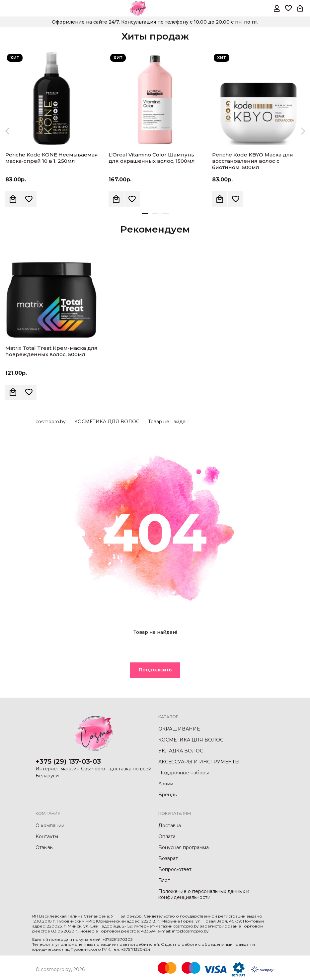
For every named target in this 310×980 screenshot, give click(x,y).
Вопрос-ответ (175, 869)
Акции (166, 784)
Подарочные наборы (184, 773)
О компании (50, 826)
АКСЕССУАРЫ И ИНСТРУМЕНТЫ (199, 762)
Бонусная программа (184, 847)
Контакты (47, 836)
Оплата (167, 836)
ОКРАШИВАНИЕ (179, 729)
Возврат (168, 858)
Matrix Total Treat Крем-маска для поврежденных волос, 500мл (51, 351)
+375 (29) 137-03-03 (68, 761)
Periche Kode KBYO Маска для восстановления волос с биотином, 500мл (253, 161)
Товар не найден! (169, 422)
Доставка (170, 826)
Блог (164, 880)
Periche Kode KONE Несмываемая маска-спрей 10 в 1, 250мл (52, 158)
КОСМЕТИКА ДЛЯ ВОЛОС (107, 422)
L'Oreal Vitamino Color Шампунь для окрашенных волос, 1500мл (152, 158)
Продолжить (155, 670)
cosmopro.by (51, 422)
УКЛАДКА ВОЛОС (181, 751)
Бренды (168, 795)
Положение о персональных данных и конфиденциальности (204, 894)
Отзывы (44, 847)
